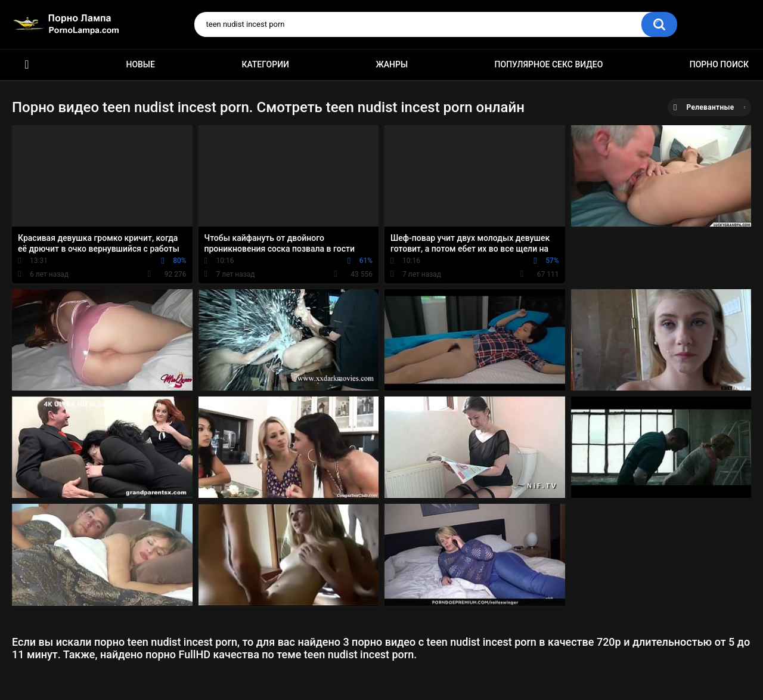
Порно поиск (719, 64)
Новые (140, 64)
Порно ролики (27, 65)
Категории (265, 64)
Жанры (392, 64)
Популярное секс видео (549, 64)
